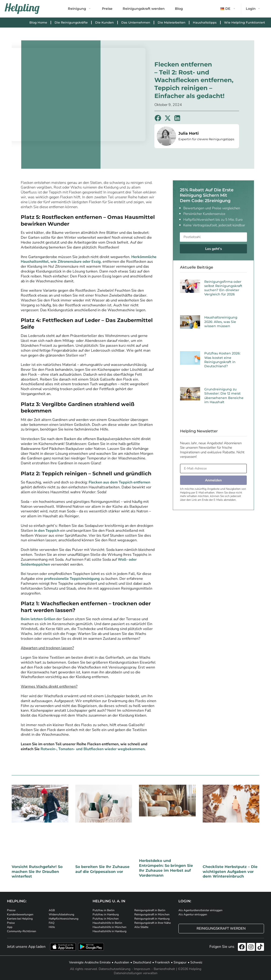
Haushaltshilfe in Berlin (107, 923)
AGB (52, 910)
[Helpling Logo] (22, 9)
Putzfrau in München (106, 919)
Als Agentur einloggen (193, 914)
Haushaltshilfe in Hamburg (109, 931)
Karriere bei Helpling (20, 919)
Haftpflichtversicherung (64, 919)
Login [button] (251, 9)
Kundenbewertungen (20, 914)
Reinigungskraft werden (144, 9)
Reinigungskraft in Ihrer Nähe (153, 923)
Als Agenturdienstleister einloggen (200, 910)
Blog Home (38, 22)
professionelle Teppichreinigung (72, 579)
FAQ (52, 923)
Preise (107, 9)
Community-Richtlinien (22, 931)
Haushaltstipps (205, 22)
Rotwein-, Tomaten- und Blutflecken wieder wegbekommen (93, 749)
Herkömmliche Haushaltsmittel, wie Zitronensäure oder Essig (89, 259)
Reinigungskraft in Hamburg (152, 919)
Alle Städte (141, 927)
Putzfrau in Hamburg (106, 914)
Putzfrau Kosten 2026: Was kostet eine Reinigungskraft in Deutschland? (222, 360)
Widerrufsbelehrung (61, 914)
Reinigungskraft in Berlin (150, 910)
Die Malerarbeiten (172, 22)
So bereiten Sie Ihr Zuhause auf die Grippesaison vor (102, 869)
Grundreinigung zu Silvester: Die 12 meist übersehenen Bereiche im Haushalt (224, 396)
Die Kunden (104, 22)
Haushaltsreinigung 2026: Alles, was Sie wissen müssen (221, 322)
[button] (228, 9)
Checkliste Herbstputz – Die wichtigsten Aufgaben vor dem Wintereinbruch (230, 872)
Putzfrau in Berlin (104, 910)
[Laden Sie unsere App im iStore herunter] (63, 947)
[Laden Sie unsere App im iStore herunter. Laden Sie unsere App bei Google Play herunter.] (91, 947)
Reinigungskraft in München (152, 914)
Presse (11, 910)
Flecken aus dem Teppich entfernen (119, 482)
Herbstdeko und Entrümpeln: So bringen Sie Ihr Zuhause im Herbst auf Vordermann (166, 868)
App (10, 927)
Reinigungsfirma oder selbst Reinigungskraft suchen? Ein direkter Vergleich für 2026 (223, 288)
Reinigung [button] (77, 9)
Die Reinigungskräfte (71, 22)
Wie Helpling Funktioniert (245, 22)
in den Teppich (47, 531)
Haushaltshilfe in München (109, 927)
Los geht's (214, 249)
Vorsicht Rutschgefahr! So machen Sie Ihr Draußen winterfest (37, 872)
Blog (179, 9)
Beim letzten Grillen (38, 619)
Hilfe (52, 927)
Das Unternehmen (136, 22)
